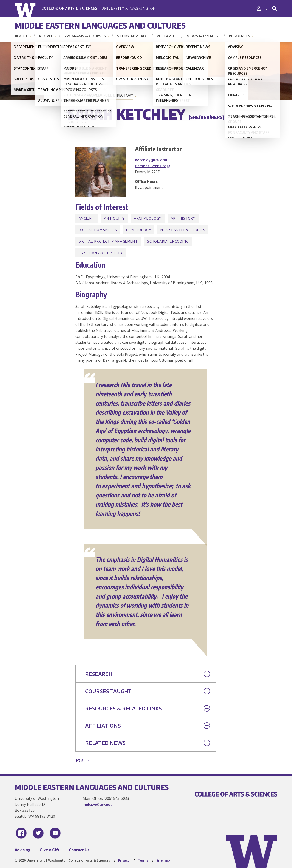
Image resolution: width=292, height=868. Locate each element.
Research (166, 36)
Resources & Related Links (148, 708)
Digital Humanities (98, 230)
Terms (143, 860)
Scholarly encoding (168, 241)
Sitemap (163, 860)
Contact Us (79, 850)
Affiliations (148, 726)
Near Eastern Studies (183, 230)
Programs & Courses (85, 36)
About (21, 36)
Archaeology (148, 218)
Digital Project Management (108, 241)
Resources (240, 36)
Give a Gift (50, 850)
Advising (23, 850)
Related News (148, 743)
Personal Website (152, 166)
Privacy (124, 860)
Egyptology (139, 230)
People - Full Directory (110, 95)
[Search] (275, 9)
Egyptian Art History (101, 253)
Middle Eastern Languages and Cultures (100, 25)
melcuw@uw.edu (98, 804)
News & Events (202, 36)
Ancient (87, 218)
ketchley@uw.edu (151, 160)
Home (74, 95)
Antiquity (114, 218)
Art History (183, 218)
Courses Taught (148, 691)
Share (84, 761)
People (46, 36)
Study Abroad (131, 36)
